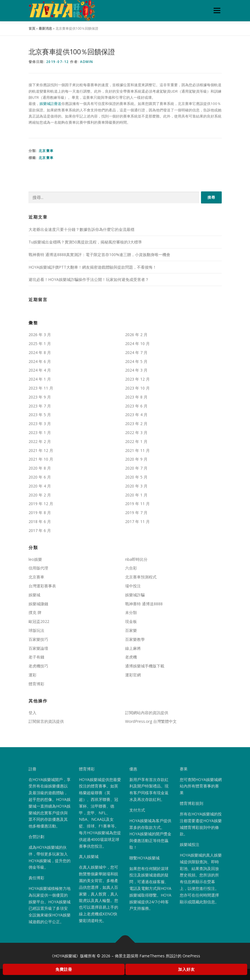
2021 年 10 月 (41, 459)
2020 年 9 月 (136, 459)
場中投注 (133, 586)
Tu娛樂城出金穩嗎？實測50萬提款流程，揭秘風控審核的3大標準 (85, 242)
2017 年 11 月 (137, 521)
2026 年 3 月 (40, 335)
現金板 (131, 621)
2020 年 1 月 (136, 495)
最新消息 (45, 28)
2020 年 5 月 (136, 477)
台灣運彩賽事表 (42, 586)
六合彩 (131, 568)
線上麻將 (133, 648)
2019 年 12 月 (41, 504)
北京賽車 (46, 151)
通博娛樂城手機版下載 (145, 666)
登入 (32, 713)
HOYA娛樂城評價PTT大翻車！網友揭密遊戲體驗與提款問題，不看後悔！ (93, 267)
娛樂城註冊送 (50, 104)
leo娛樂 (35, 559)
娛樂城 (34, 595)
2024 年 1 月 (40, 379)
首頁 (32, 28)
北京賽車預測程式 (141, 577)
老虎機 (131, 657)
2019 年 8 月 (40, 513)
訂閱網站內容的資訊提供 (147, 713)
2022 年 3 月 (136, 432)
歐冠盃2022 (39, 621)
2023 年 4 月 (136, 415)
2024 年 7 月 (136, 352)
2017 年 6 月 (40, 530)
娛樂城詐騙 (135, 595)
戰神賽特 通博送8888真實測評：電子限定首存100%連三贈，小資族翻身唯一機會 (99, 255)
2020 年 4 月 (40, 486)
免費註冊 (64, 969)
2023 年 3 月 (40, 424)
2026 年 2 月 (136, 335)
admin (87, 62)
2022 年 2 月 (40, 441)
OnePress (191, 956)
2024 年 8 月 (40, 352)
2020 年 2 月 (40, 495)
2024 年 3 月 (136, 370)
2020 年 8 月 (40, 468)
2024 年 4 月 (40, 370)
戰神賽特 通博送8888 (144, 604)
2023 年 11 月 (41, 388)
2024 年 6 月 (40, 361)
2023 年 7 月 (40, 406)
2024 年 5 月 (136, 361)
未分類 (131, 612)
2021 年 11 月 (137, 450)
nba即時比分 (136, 559)
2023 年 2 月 (136, 424)
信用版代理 (38, 568)
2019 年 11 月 (137, 504)
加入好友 (186, 969)
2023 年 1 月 (40, 432)
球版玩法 (36, 630)
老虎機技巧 (38, 666)
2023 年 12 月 (137, 379)
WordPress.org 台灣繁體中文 (151, 721)
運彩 (32, 675)
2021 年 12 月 (41, 450)
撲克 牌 (35, 612)
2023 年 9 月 (40, 397)
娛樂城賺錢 (38, 604)
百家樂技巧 (38, 639)
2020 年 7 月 (136, 468)
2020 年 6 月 (40, 477)
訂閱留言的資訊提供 (46, 721)
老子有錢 (36, 657)
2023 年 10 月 (137, 388)
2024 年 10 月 (137, 344)
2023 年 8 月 (136, 397)
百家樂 (131, 630)
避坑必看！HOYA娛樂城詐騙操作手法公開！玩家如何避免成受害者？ (89, 279)
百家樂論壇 (38, 648)
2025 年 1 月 (40, 344)
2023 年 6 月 (136, 406)
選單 (216, 10)
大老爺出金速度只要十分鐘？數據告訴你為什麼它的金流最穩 (81, 229)
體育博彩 (36, 684)
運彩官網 (133, 675)
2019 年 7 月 (136, 513)
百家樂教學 (135, 639)
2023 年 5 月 (40, 415)
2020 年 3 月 (136, 486)
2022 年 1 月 (136, 441)
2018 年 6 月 (40, 521)
